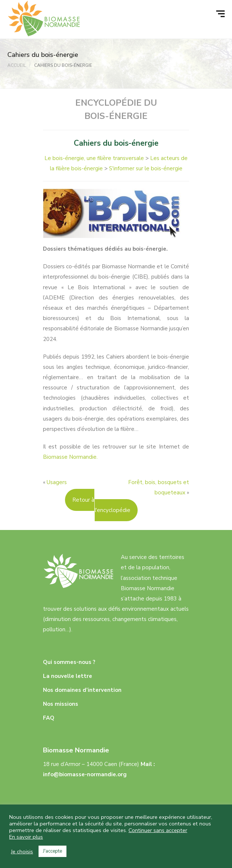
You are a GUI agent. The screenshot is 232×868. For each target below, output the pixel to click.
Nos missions (61, 704)
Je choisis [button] (22, 851)
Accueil (17, 65)
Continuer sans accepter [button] (158, 830)
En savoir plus (26, 837)
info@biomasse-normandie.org (85, 774)
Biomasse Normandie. (70, 457)
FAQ (49, 718)
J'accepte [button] (52, 851)
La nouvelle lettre (68, 676)
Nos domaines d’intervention (82, 690)
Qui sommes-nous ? (69, 662)
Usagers (57, 482)
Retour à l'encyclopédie (101, 505)
